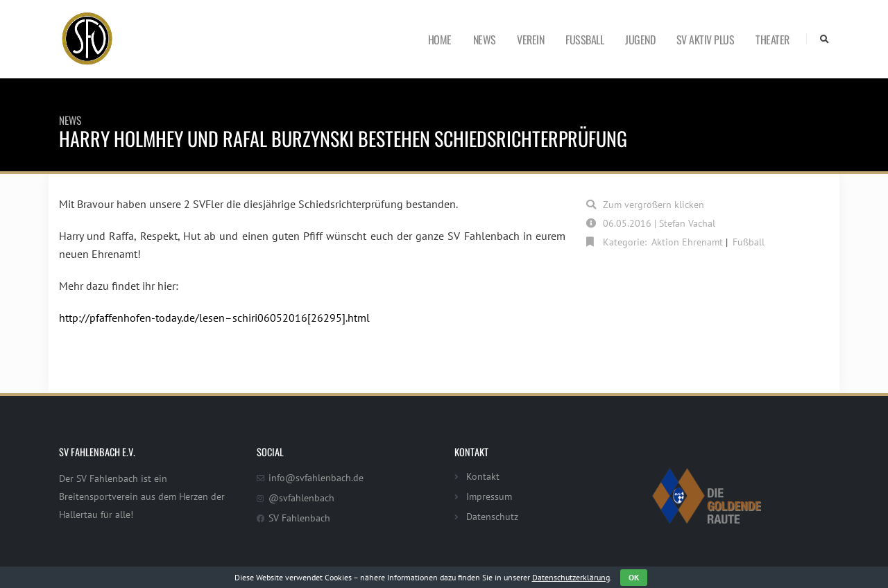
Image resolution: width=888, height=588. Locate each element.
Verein (530, 40)
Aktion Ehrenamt (687, 242)
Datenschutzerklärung (571, 577)
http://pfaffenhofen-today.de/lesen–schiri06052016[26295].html (214, 318)
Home (440, 40)
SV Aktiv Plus (706, 40)
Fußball (584, 40)
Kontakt (483, 476)
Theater (772, 40)
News (485, 40)
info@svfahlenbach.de (316, 477)
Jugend (640, 40)
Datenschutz (492, 516)
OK (634, 577)
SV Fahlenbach (299, 518)
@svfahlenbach (301, 498)
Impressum (489, 496)
